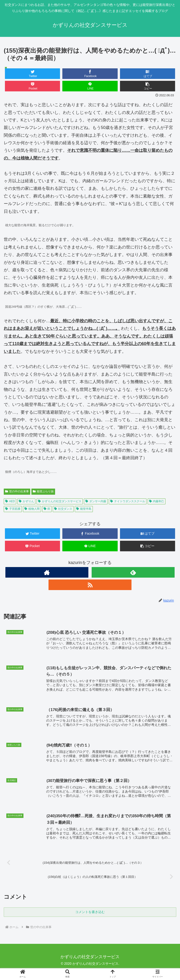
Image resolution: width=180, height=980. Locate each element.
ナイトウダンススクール (128, 501)
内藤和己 (157, 501)
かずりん (26, 501)
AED (10, 501)
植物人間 (32, 509)
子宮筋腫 (13, 509)
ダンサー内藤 (96, 501)
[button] (148, 86)
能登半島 (84, 509)
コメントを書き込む (90, 915)
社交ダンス (63, 509)
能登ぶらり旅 (43, 491)
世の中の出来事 (17, 491)
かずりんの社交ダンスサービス (60, 501)
